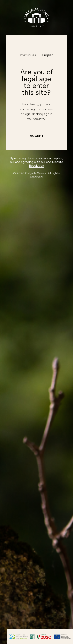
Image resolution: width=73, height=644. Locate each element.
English (48, 55)
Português (28, 55)
